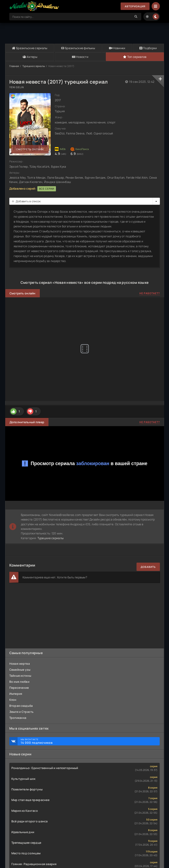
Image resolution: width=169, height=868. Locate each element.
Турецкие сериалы (34, 66)
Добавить (148, 567)
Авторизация (135, 6)
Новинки (117, 48)
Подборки (148, 48)
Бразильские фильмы (78, 48)
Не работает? (150, 293)
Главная (14, 66)
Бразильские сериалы (30, 48)
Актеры (30, 57)
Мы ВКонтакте (88, 741)
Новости (80, 57)
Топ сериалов (135, 57)
